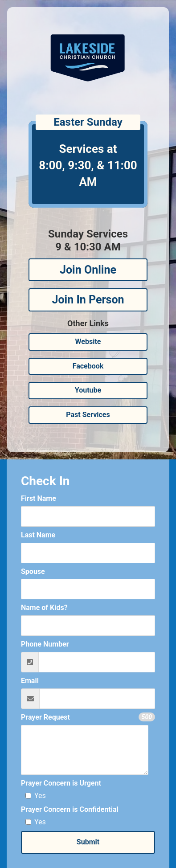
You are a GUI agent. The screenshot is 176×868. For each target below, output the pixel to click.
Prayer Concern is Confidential (70, 809)
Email (30, 681)
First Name (39, 498)
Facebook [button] (88, 366)
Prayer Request (45, 717)
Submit (88, 842)
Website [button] (88, 342)
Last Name (38, 535)
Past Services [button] (88, 415)
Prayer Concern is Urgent (61, 783)
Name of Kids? (44, 608)
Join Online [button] (88, 270)
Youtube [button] (88, 390)
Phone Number (45, 644)
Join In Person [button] (88, 300)
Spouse (33, 571)
